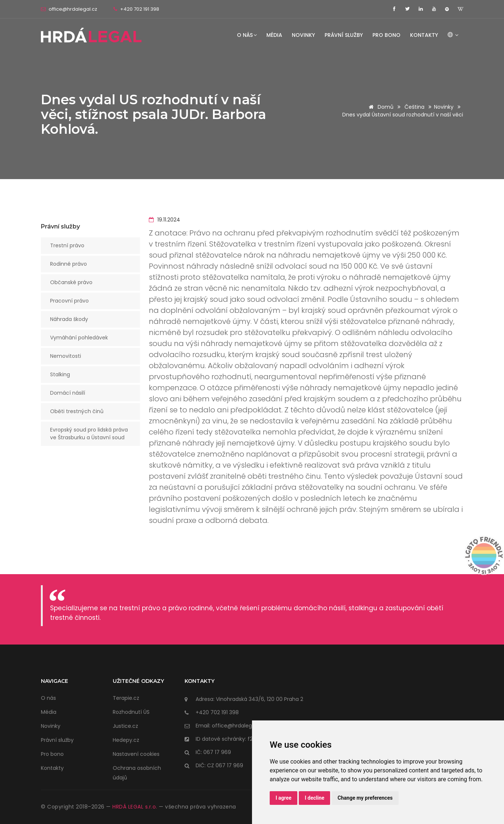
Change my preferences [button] (365, 798)
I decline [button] (314, 798)
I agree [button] (283, 798)
